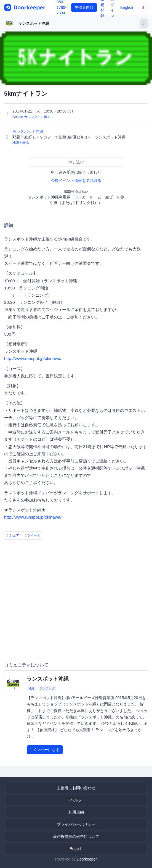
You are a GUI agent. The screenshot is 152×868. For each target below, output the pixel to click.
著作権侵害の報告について (76, 836)
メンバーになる (45, 750)
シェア (13, 535)
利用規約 (76, 812)
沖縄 (31, 688)
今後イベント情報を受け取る (76, 181)
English (127, 7)
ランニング (47, 688)
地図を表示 (21, 143)
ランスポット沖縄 (34, 23)
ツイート (33, 535)
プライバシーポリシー (76, 824)
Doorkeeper (87, 859)
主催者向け (84, 7)
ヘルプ (76, 800)
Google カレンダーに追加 (31, 117)
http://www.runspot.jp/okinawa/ (33, 358)
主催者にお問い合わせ (76, 788)
